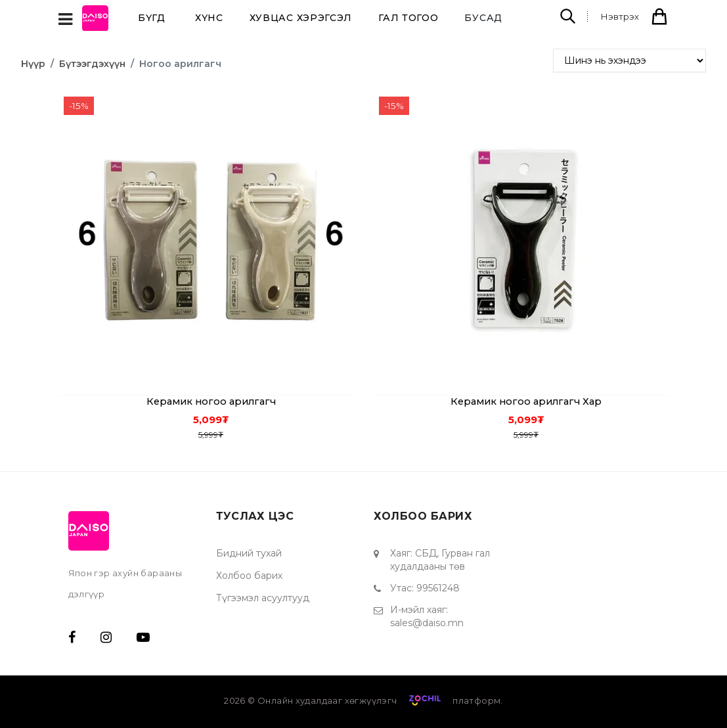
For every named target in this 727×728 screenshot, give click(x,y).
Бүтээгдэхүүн (92, 64)
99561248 (438, 588)
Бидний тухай (249, 553)
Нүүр (33, 64)
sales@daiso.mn (427, 623)
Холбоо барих (249, 576)
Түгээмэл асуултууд (263, 598)
